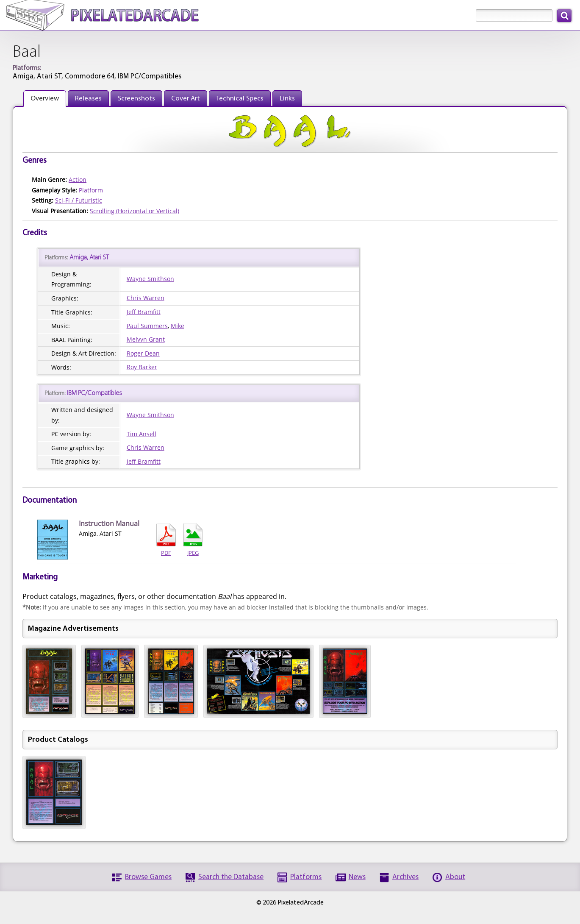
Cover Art (186, 99)
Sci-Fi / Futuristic (79, 200)
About (455, 877)
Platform (91, 190)
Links (287, 99)
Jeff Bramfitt (144, 312)
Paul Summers (147, 326)
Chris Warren (146, 298)
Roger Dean (143, 353)
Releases (88, 99)
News (357, 877)
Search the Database (231, 877)
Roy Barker (142, 367)
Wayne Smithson (150, 279)
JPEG (193, 540)
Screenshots (136, 99)
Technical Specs (240, 99)
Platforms (306, 877)
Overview (45, 99)
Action (78, 180)
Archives (405, 877)
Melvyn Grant (146, 339)
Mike (178, 326)
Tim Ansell (142, 434)
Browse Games (148, 877)
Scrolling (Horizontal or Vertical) (135, 211)
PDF (166, 540)
